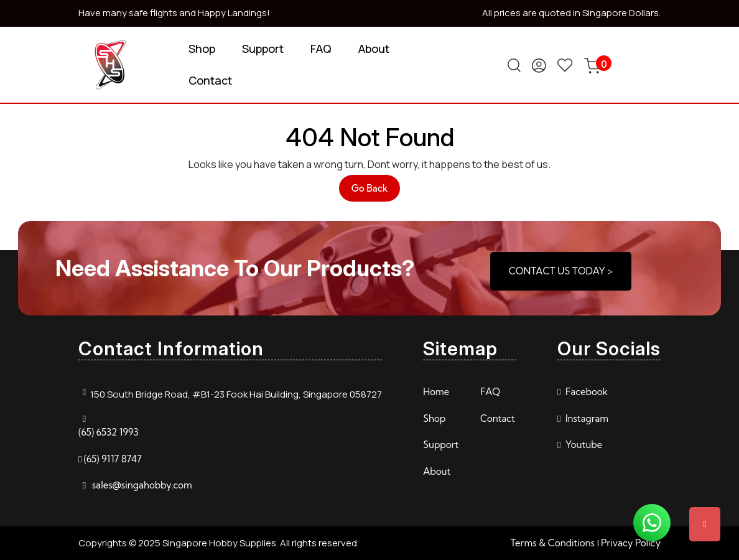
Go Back (376, 191)
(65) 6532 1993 (109, 432)
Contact (210, 80)
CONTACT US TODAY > (561, 271)
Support (263, 49)
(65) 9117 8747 (112, 459)
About (374, 49)
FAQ (321, 49)
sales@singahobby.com (142, 485)
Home (436, 392)
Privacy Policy (631, 543)
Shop (202, 49)
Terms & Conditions (552, 543)
